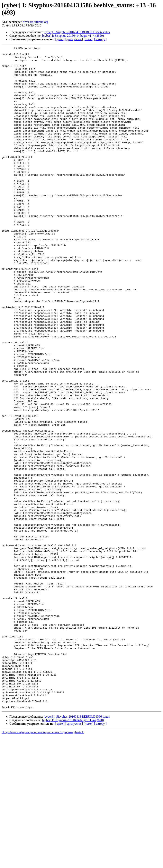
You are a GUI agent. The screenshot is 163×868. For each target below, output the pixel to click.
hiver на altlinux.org (35, 22)
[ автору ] (100, 39)
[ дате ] (60, 39)
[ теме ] (88, 39)
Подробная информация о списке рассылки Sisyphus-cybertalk (43, 865)
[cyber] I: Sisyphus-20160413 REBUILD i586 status (77, 32)
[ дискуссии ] (74, 39)
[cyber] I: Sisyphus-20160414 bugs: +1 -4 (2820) (73, 36)
